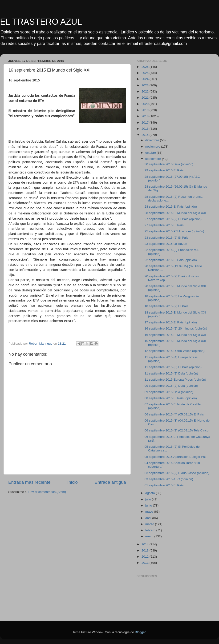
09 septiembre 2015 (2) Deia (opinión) (171, 386)
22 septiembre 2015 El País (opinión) (171, 260)
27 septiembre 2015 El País (164, 225)
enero (150, 536)
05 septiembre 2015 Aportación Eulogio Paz (176, 457)
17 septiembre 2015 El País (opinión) (171, 322)
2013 (146, 550)
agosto (150, 493)
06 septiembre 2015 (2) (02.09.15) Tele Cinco (176, 430)
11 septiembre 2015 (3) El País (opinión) (173, 367)
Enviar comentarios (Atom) (47, 492)
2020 (146, 104)
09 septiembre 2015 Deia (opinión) (169, 392)
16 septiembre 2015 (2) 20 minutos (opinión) (176, 328)
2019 (146, 110)
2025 (146, 73)
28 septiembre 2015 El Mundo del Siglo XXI (175, 213)
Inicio (73, 482)
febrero (151, 530)
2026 (146, 67)
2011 (146, 563)
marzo (150, 524)
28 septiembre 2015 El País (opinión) (171, 207)
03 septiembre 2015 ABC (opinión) (169, 479)
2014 (146, 544)
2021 (146, 98)
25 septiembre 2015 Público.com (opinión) (174, 231)
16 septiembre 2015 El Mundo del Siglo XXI (175, 335)
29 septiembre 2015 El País (164, 170)
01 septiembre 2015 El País (164, 485)
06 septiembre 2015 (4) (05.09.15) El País (174, 414)
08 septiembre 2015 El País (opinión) (171, 398)
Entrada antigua (110, 482)
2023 (146, 85)
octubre (151, 153)
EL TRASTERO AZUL (41, 22)
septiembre (154, 159)
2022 (146, 91)
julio (149, 499)
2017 (146, 123)
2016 (146, 129)
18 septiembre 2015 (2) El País (166, 306)
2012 (146, 557)
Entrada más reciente (29, 482)
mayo (150, 512)
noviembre (153, 147)
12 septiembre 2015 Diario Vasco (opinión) (175, 351)
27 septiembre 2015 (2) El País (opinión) (173, 219)
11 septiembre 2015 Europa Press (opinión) (175, 380)
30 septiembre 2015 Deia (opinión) (169, 164)
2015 (146, 135)
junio (149, 505)
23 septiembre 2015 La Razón (166, 244)
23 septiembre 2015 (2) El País (166, 238)
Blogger (140, 632)
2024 (146, 79)
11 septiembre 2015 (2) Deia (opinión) (171, 373)
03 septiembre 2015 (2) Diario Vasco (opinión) (177, 473)
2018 (146, 116)
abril (149, 518)
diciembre (153, 140)
